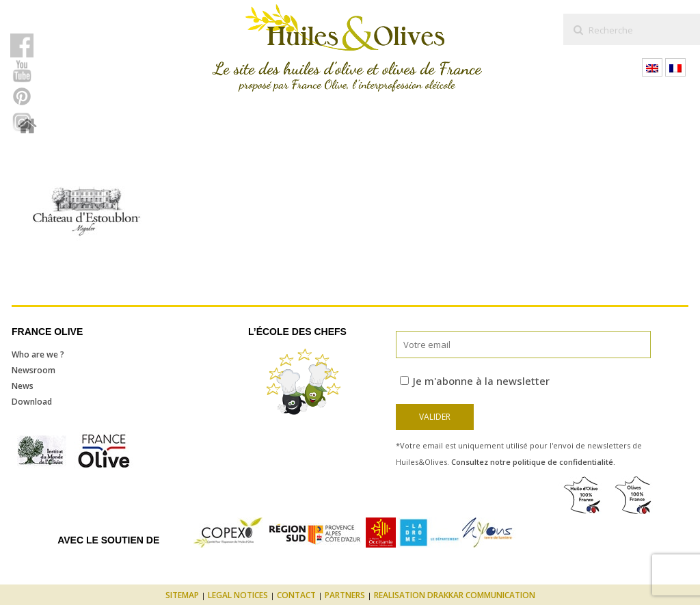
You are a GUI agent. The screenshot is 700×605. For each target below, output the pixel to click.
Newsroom (33, 370)
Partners (345, 595)
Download (32, 402)
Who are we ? (38, 354)
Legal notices (238, 595)
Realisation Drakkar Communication (455, 595)
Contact (296, 595)
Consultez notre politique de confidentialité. (533, 462)
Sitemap (182, 595)
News (23, 386)
